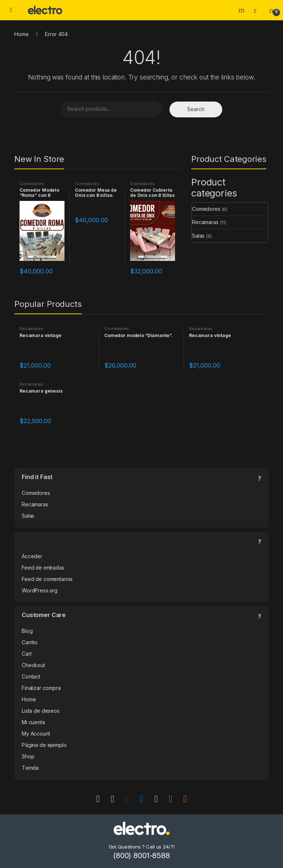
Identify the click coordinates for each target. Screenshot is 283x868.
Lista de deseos (41, 711)
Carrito (30, 642)
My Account (36, 734)
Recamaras (205, 222)
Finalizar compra (41, 688)
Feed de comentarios (47, 579)
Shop (28, 756)
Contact (31, 676)
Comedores (32, 184)
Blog (27, 631)
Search (242, 10)
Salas (198, 236)
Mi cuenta (33, 722)
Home (21, 34)
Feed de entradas (43, 568)
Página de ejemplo (44, 745)
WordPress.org (40, 590)
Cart (27, 654)
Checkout (33, 665)
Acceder (32, 556)
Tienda (30, 768)
